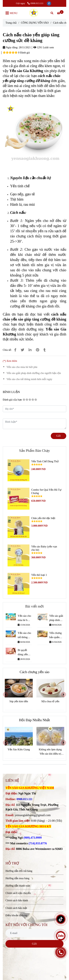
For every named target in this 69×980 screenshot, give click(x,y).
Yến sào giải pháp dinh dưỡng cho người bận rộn (34, 373)
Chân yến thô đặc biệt (43, 518)
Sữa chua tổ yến (50, 701)
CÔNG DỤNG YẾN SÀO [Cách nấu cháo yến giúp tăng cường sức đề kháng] (35, 23)
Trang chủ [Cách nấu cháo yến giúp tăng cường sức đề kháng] (11, 23)
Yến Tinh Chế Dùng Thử (45, 461)
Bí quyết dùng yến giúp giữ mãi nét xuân (25, 653)
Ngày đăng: (10, 47)
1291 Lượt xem (44, 47)
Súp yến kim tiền (19, 701)
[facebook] (49, 3)
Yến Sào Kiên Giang (20, 749)
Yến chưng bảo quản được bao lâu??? (55, 635)
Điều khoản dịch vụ (16, 915)
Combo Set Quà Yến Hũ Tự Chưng (46, 491)
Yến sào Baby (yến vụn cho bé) (44, 548)
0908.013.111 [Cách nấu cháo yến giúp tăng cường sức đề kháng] (35, 3)
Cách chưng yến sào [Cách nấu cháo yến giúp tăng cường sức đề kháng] (35, 672)
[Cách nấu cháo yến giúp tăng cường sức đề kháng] (34, 13)
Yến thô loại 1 (39, 575)
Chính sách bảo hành (17, 900)
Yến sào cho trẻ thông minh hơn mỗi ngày (29, 379)
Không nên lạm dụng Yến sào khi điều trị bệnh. (51, 752)
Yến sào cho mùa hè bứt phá (22, 367)
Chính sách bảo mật (16, 908)
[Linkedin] (30, 350)
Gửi (59, 436)
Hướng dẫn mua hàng (17, 878)
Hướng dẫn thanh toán (18, 886)
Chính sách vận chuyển (18, 893)
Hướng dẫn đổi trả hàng (19, 871)
